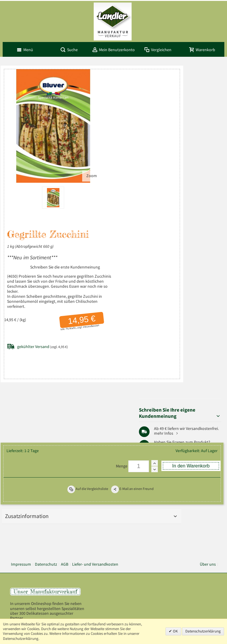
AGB (65, 452)
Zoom (61, 140)
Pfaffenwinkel (206, 177)
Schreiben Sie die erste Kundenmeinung (42, 236)
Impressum (21, 452)
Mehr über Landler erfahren (38, 539)
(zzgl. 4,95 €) (43, 321)
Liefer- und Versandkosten (95, 452)
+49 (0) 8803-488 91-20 (196, 495)
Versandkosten (65, 300)
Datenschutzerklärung (203, 631)
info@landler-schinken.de (195, 514)
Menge (122, 355)
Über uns (208, 452)
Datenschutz (46, 452)
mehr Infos (204, 133)
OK (175, 631)
